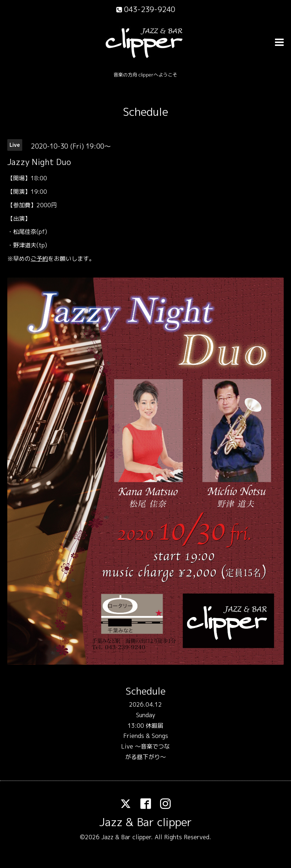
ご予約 (39, 259)
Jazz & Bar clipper (145, 822)
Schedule (145, 112)
